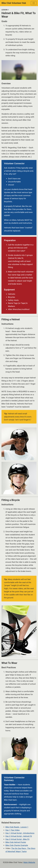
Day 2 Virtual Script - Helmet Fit (19, 836)
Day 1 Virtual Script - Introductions (20, 833)
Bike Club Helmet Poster (16, 842)
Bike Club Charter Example (17, 845)
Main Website (29, 862)
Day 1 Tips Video (13, 830)
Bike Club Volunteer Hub (14, 3)
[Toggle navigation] (34, 3)
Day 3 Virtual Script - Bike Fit (17, 839)
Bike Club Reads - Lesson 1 (17, 827)
